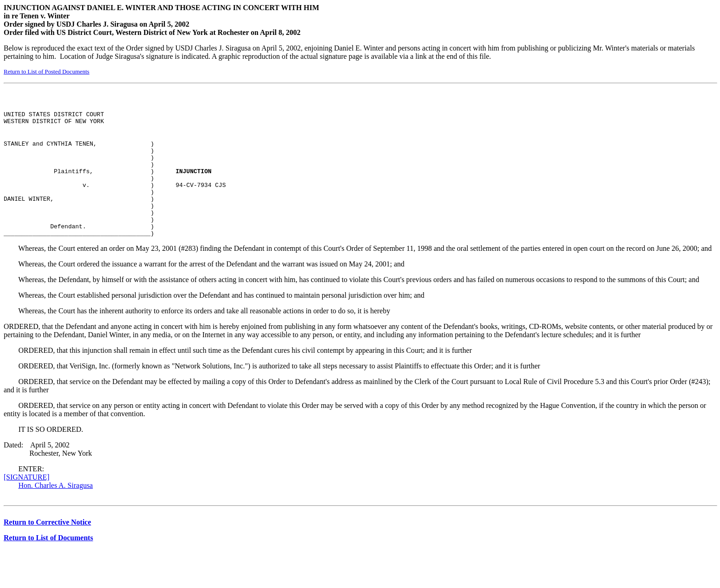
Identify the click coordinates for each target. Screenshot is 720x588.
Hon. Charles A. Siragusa (56, 507)
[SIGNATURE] (27, 499)
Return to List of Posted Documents (47, 71)
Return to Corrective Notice (47, 544)
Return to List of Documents (48, 560)
